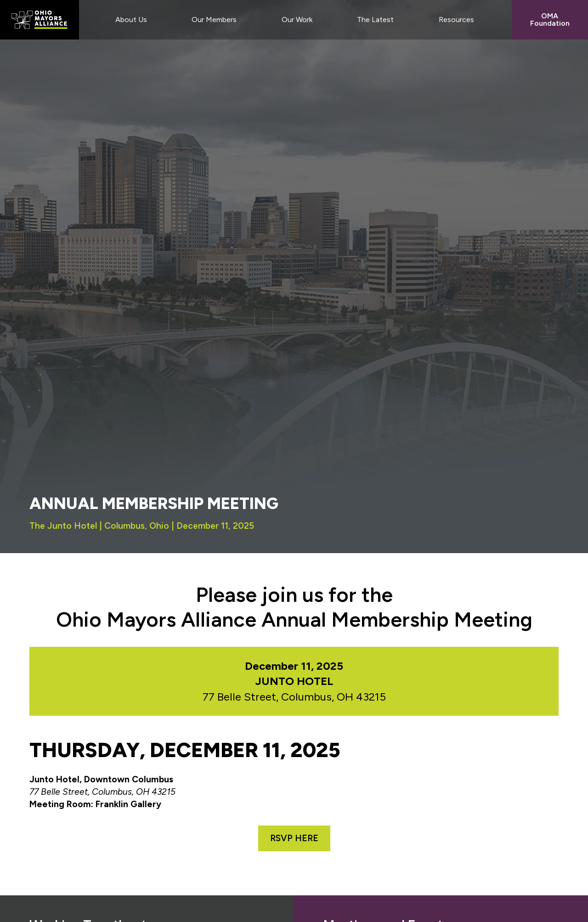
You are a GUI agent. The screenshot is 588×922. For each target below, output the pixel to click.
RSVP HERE (294, 838)
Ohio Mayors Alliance (40, 20)
